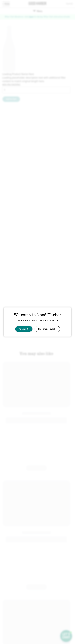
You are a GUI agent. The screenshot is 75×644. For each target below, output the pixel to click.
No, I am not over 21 (47, 329)
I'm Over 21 (24, 329)
